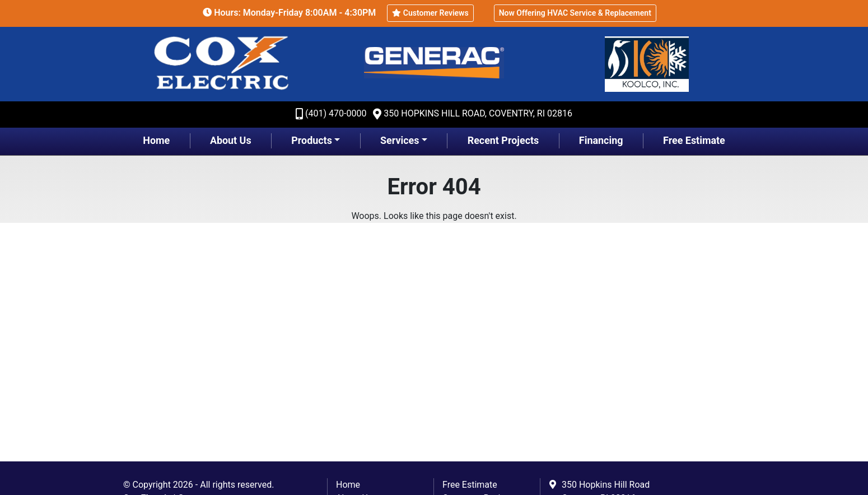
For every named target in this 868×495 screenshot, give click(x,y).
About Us (231, 140)
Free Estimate (694, 140)
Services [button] (400, 140)
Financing (601, 140)
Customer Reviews (430, 13)
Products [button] (312, 140)
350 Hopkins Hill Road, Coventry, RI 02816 (478, 113)
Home (156, 140)
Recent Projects (503, 140)
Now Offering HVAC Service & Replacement (575, 13)
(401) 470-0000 (336, 113)
